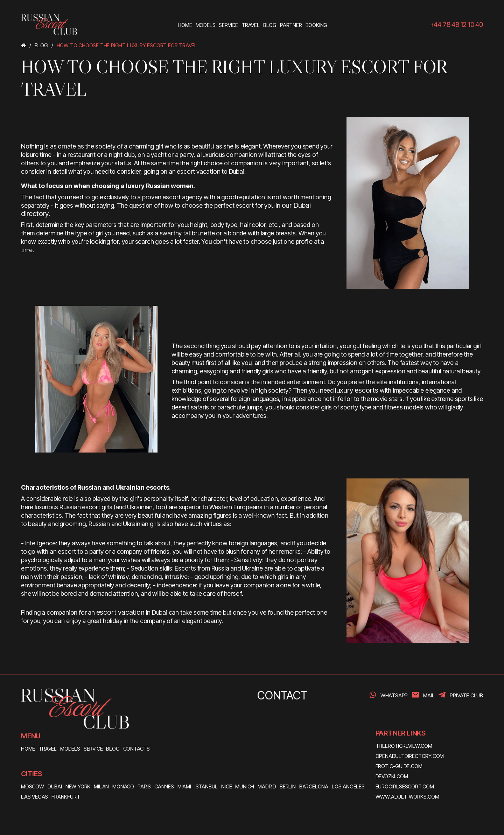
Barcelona (314, 786)
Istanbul (206, 786)
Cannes (164, 786)
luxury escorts (357, 390)
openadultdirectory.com (410, 756)
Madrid (267, 786)
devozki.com (392, 776)
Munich (245, 786)
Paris (144, 786)
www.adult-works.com (407, 797)
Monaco (123, 786)
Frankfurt (66, 797)
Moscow (33, 786)
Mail (429, 695)
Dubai (55, 786)
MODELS (70, 749)
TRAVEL (48, 749)
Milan (101, 786)
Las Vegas (34, 797)
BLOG (113, 749)
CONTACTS (136, 749)
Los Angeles (348, 786)
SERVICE (93, 749)
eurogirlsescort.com (405, 786)
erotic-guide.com (399, 766)
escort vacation (120, 612)
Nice (226, 786)
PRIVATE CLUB (466, 695)
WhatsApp (394, 695)
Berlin (288, 786)
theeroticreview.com (404, 746)
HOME (28, 749)
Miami (184, 786)
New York (78, 786)
